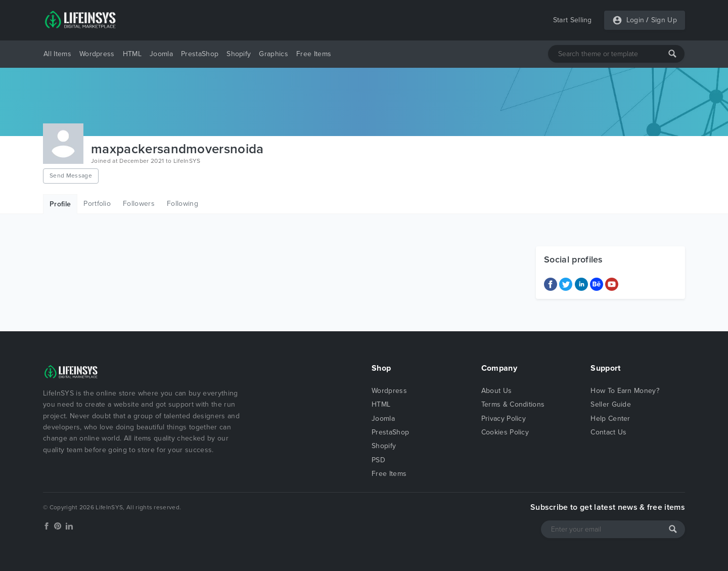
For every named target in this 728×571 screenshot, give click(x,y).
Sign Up (664, 20)
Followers (139, 204)
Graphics (274, 54)
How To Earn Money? (625, 391)
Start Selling (573, 20)
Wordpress (97, 54)
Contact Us (608, 432)
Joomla (161, 54)
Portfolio (97, 204)
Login (635, 20)
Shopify (239, 54)
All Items (57, 54)
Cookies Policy (505, 432)
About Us (497, 391)
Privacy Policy (504, 419)
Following (183, 204)
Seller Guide (611, 404)
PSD (378, 460)
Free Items (314, 54)
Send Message (71, 175)
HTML (132, 54)
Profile (60, 204)
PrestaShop (200, 54)
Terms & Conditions (513, 404)
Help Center (610, 419)
